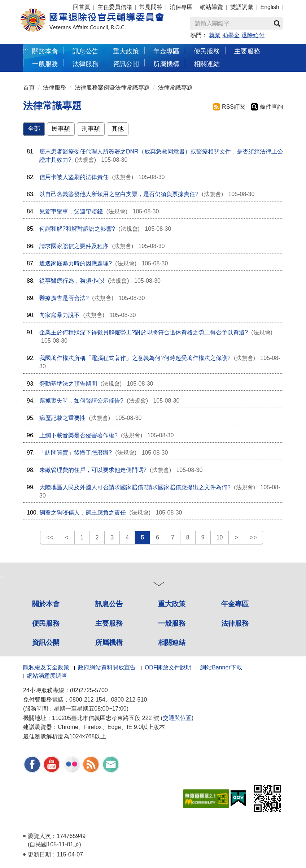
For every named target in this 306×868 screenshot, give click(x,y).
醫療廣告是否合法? (64, 298)
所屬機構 (109, 643)
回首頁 (82, 7)
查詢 (277, 23)
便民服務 (46, 623)
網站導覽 (211, 7)
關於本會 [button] (45, 51)
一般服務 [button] (45, 64)
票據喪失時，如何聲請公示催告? (81, 401)
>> (253, 537)
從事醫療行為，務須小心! (72, 281)
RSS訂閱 (234, 107)
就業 (215, 35)
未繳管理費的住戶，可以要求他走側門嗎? (93, 470)
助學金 (231, 35)
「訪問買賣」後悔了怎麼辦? (76, 453)
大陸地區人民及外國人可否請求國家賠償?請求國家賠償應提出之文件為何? (135, 487)
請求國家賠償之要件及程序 (74, 246)
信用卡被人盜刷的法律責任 (74, 177)
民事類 (61, 129)
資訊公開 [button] (126, 64)
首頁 (29, 88)
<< (50, 537)
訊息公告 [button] (86, 51)
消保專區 (181, 7)
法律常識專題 (175, 88)
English (270, 7)
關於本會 (46, 604)
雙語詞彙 (242, 7)
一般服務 (172, 623)
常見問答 (151, 7)
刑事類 (91, 129)
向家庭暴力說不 (60, 315)
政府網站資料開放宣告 (107, 667)
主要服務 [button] (247, 51)
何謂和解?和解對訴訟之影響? (77, 229)
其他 (118, 129)
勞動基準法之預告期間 (68, 384)
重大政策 (126, 51)
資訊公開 (46, 643)
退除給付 (253, 35)
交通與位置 (177, 718)
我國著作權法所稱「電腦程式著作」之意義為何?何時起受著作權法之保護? (135, 358)
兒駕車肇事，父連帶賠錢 (71, 211)
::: (25, 48)
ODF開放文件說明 (168, 667)
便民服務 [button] (207, 51)
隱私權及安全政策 (46, 667)
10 (220, 537)
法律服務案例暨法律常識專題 (112, 88)
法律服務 (54, 88)
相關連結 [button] (207, 64)
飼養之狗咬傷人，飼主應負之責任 (83, 513)
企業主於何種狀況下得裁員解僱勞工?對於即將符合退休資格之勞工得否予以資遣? (144, 332)
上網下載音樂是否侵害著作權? (78, 435)
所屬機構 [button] (166, 64)
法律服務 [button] (86, 64)
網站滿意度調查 (47, 676)
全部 (34, 129)
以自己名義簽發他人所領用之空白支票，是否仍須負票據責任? (119, 194)
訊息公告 (109, 604)
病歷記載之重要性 (62, 418)
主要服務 (109, 623)
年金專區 (166, 51)
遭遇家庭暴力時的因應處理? (76, 263)
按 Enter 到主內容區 (32, 5)
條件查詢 (271, 107)
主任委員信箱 (115, 7)
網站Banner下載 (221, 667)
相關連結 (172, 643)
